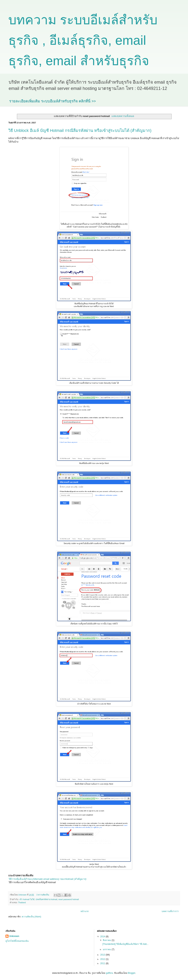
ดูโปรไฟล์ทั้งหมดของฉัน (17, 941)
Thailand (22, 902)
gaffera (109, 973)
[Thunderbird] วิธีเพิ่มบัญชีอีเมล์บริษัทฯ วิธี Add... (125, 944)
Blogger (132, 973)
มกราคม (107, 949)
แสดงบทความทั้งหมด (123, 116)
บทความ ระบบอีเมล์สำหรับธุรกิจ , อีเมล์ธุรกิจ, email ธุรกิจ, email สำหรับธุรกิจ (83, 40)
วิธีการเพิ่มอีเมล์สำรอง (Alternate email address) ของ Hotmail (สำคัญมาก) (47, 879)
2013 (103, 955)
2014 (103, 937)
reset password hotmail (69, 899)
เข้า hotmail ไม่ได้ (27, 899)
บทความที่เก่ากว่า (170, 911)
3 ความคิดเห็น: (43, 895)
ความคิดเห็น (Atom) (31, 917)
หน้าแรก (85, 911)
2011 (103, 963)
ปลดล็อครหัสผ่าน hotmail (46, 899)
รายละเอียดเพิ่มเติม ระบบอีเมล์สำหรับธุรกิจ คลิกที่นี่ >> (53, 101)
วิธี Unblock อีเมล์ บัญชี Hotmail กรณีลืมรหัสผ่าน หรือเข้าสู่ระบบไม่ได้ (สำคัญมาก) (80, 130)
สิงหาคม (107, 940)
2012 (103, 959)
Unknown (14, 936)
